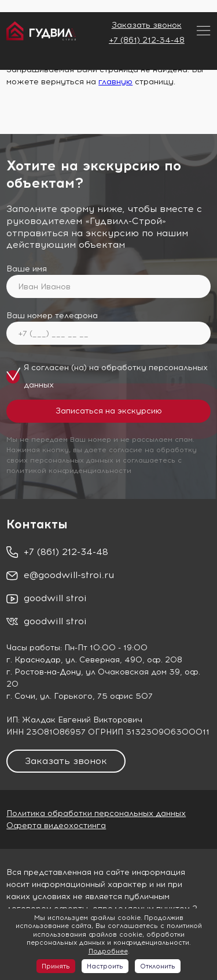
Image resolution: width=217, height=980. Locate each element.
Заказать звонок (147, 25)
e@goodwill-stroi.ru (69, 575)
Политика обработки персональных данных (96, 813)
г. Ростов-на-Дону (44, 672)
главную (115, 82)
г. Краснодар (34, 660)
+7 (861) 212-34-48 (147, 40)
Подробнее (108, 951)
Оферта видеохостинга (56, 826)
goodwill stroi (55, 598)
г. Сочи (21, 696)
